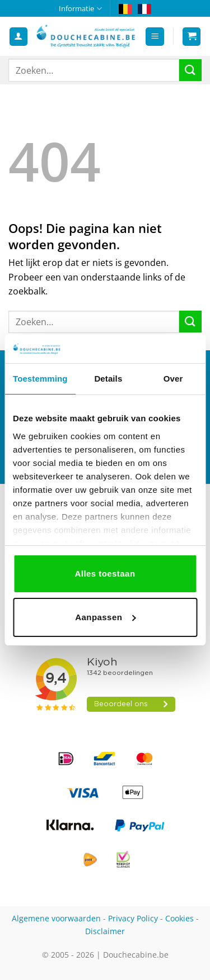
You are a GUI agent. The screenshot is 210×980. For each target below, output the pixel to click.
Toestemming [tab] (40, 379)
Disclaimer (105, 931)
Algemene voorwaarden (56, 918)
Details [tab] (108, 379)
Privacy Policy (133, 918)
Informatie (80, 9)
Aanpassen (105, 617)
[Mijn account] (18, 37)
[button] (155, 37)
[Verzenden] (190, 70)
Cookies (179, 918)
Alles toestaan (105, 574)
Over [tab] (173, 379)
